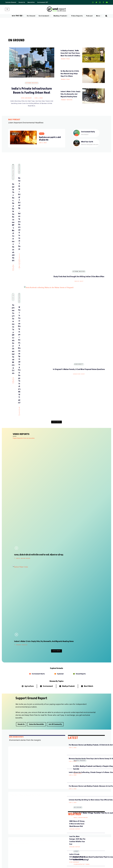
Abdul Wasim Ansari (23, 297)
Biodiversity (88, 224)
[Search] (106, 16)
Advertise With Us (63, 838)
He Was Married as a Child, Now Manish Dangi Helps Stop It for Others (70, 74)
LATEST (73, 427)
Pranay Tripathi (67, 100)
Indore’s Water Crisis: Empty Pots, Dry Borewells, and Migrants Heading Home (70, 94)
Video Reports (77, 16)
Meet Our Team (36, 841)
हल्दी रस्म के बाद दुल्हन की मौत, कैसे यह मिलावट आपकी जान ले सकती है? (55, 789)
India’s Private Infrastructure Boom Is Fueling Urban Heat (32, 91)
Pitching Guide (89, 848)
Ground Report (47, 567)
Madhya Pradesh (26, 181)
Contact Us (35, 838)
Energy (66, 607)
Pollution (90, 607)
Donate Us (22, 2)
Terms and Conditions (64, 848)
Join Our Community (91, 845)
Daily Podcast (36, 866)
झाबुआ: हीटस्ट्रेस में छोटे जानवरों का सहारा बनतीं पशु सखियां (82, 726)
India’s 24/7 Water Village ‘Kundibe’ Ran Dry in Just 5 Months (85, 328)
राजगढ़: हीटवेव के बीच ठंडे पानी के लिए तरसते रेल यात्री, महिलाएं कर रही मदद (26, 291)
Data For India (89, 863)
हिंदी (74, 638)
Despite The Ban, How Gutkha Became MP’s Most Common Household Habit (25, 188)
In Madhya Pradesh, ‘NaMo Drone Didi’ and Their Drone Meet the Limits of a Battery (70, 53)
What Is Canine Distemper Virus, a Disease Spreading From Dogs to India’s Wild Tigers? (56, 232)
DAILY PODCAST (14, 120)
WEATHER (75, 521)
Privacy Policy (62, 841)
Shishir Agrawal (52, 294)
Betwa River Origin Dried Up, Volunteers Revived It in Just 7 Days (56, 328)
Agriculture (29, 375)
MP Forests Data (89, 860)
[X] (96, 2)
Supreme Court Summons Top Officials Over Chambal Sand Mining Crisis (26, 232)
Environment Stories (49, 522)
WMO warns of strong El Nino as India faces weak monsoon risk (77, 531)
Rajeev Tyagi (65, 59)
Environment (48, 375)
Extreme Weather (32, 83)
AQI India (87, 866)
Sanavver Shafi (88, 237)
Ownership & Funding (38, 845)
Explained (60, 363)
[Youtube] (107, 2)
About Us (34, 835)
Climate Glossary (36, 863)
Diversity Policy (63, 845)
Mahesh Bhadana (67, 652)
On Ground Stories (63, 866)
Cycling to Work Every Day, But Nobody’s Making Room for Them (52, 530)
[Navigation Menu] (7, 9)
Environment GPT (43, 2)
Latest (25, 224)
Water (55, 607)
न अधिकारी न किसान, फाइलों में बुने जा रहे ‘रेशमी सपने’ (82, 812)
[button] (23, 16)
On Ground (31, 16)
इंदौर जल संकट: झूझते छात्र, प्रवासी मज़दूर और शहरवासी (82, 742)
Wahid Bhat (26, 196)
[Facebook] (103, 2)
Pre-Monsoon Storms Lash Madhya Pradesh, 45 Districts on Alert (77, 437)
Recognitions (35, 848)
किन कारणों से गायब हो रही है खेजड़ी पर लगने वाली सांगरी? (82, 693)
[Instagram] (100, 2)
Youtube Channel (11, 2)
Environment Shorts (38, 363)
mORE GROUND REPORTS (16, 426)
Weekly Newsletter (90, 838)
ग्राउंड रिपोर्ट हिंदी (57, 619)
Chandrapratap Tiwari (57, 193)
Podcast (89, 16)
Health (78, 607)
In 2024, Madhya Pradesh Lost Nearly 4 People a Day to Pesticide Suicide (51, 447)
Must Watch (89, 375)
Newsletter (31, 2)
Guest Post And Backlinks (66, 835)
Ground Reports (81, 363)
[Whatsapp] (93, 2)
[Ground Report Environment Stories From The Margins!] (56, 9)
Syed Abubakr (26, 98)
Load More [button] (56, 246)
